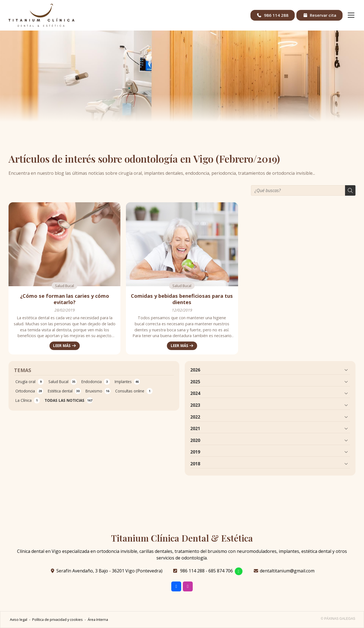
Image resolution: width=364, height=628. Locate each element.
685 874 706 (221, 571)
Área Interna (98, 619)
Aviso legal (19, 619)
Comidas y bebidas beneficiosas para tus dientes (182, 299)
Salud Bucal (64, 286)
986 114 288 (192, 571)
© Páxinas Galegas (338, 619)
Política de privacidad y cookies (57, 619)
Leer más (62, 346)
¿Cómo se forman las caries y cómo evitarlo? (65, 299)
